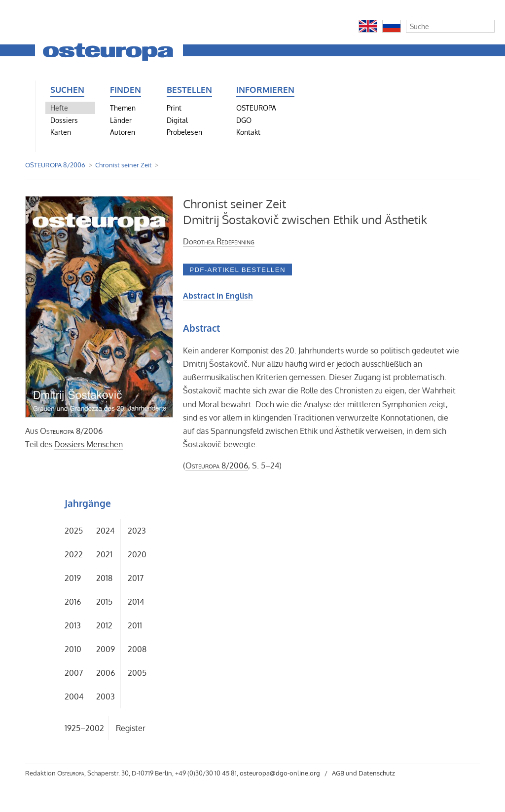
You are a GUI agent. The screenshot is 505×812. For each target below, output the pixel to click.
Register (131, 728)
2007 (74, 673)
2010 (73, 649)
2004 (74, 696)
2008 (137, 649)
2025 (74, 531)
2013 (73, 625)
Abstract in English (218, 296)
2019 (73, 578)
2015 (104, 602)
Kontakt (248, 132)
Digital (177, 120)
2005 (137, 673)
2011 (135, 625)
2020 (137, 554)
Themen (123, 108)
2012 (104, 625)
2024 (105, 531)
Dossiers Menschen (89, 444)
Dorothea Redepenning (219, 241)
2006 (106, 673)
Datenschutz (377, 773)
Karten (61, 132)
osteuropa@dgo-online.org (280, 773)
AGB (338, 773)
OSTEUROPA (256, 108)
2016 (73, 602)
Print (174, 108)
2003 (106, 696)
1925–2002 (84, 728)
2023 (137, 531)
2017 (136, 578)
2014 (136, 602)
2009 (106, 649)
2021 (104, 554)
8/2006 (71, 431)
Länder (121, 120)
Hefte (59, 108)
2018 (104, 578)
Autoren (123, 132)
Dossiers (64, 120)
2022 (74, 554)
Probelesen (184, 132)
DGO (244, 120)
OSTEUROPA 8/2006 (55, 165)
